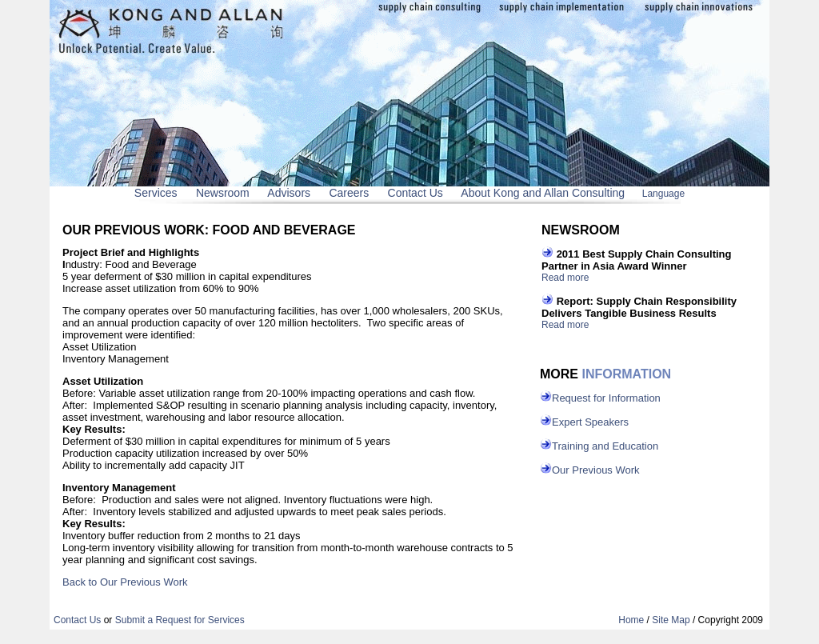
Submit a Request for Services (180, 620)
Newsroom (223, 193)
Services (156, 193)
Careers (349, 193)
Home (631, 620)
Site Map (671, 620)
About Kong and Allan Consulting (543, 193)
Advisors (289, 193)
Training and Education (605, 446)
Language (663, 194)
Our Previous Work (596, 470)
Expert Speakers (590, 422)
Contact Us (415, 193)
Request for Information (606, 398)
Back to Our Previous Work (125, 582)
